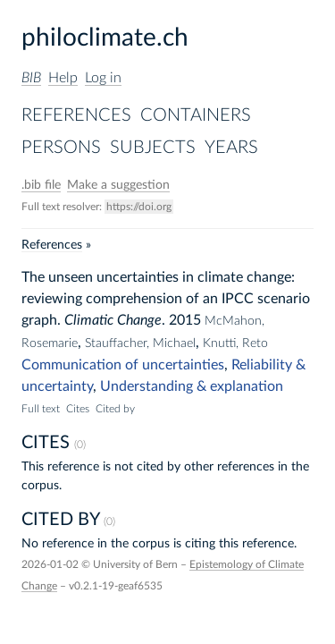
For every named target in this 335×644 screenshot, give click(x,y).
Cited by (115, 409)
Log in (103, 78)
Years (231, 148)
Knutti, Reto (235, 343)
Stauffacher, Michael (140, 343)
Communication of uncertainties (123, 365)
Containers (196, 115)
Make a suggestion (118, 185)
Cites (78, 409)
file (41, 185)
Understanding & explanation (192, 386)
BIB (31, 78)
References (76, 115)
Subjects (153, 148)
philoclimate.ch (105, 38)
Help (63, 78)
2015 (185, 320)
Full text (41, 409)
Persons (61, 148)
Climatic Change (113, 320)
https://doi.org (139, 207)
